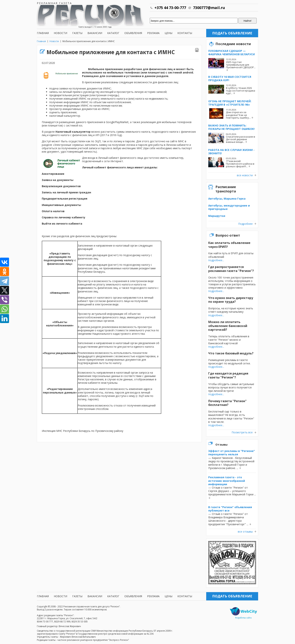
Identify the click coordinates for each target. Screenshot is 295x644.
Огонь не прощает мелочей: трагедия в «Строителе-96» (230, 103)
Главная (43, 33)
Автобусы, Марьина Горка (227, 199)
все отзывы (245, 532)
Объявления (133, 33)
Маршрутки (217, 216)
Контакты (185, 33)
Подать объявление (232, 33)
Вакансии (95, 33)
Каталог (113, 33)
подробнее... (216, 260)
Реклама (153, 33)
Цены (168, 33)
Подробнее (245, 224)
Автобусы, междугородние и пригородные (229, 207)
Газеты (77, 33)
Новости (60, 33)
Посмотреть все (242, 432)
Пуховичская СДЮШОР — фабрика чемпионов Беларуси (232, 53)
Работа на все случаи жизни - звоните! (231, 152)
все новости (245, 175)
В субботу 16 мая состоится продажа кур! (230, 78)
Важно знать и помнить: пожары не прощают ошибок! (231, 127)
